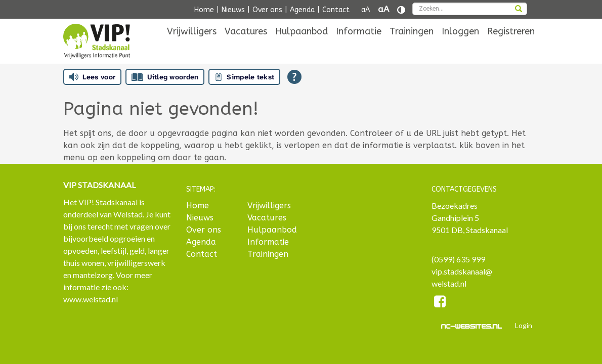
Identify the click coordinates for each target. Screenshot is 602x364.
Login (524, 325)
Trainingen (412, 47)
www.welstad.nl (91, 299)
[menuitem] (192, 47)
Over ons (267, 10)
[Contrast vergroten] (401, 10)
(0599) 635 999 (458, 259)
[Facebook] (440, 303)
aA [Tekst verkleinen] (365, 10)
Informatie (359, 47)
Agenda (302, 10)
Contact (336, 10)
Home (204, 10)
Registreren (511, 47)
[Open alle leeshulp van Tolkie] (294, 77)
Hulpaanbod (302, 47)
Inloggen (460, 47)
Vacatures (246, 47)
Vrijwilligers (192, 47)
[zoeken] (519, 10)
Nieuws (233, 10)
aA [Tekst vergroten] (383, 9)
